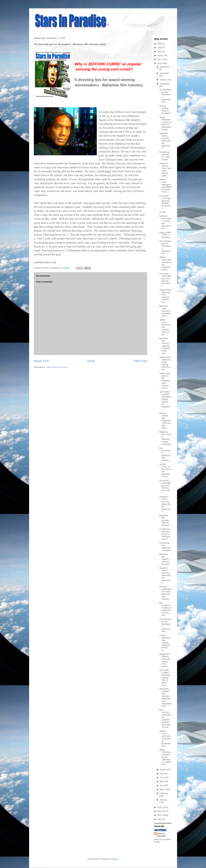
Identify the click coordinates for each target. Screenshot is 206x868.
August (163, 769)
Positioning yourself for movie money (165, 156)
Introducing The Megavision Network (165, 547)
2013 (160, 815)
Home (91, 361)
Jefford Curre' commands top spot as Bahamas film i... (165, 739)
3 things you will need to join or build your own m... (165, 534)
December (164, 67)
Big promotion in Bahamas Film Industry (165, 454)
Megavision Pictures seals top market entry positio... (165, 660)
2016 (160, 63)
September (165, 84)
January (163, 800)
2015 (160, 807)
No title (162, 212)
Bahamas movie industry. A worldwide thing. (165, 311)
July (162, 774)
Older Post (140, 361)
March (163, 789)
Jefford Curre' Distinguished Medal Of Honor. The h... (165, 186)
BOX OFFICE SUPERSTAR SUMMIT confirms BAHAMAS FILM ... (165, 719)
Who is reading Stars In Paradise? (165, 110)
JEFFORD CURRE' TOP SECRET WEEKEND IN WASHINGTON (165, 697)
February (164, 793)
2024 (160, 44)
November (164, 73)
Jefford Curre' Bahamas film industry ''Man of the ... (165, 327)
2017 (160, 59)
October (164, 80)
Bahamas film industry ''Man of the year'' (165, 520)
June (162, 777)
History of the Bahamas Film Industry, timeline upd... (165, 296)
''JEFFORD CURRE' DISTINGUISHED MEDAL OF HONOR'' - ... (165, 401)
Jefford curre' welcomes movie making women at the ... (165, 363)
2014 (160, 811)
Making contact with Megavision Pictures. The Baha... (165, 421)
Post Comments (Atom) (57, 367)
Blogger (115, 859)
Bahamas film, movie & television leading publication (165, 438)
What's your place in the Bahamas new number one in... (165, 381)
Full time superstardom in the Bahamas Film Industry (165, 593)
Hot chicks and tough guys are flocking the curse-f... (165, 202)
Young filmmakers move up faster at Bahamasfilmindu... (165, 123)
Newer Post (41, 361)
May (162, 781)
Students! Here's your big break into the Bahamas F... (165, 141)
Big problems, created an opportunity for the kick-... (165, 609)
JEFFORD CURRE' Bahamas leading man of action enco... (165, 678)
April (162, 785)
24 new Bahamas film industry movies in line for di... (165, 643)
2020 (160, 47)
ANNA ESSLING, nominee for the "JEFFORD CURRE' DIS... (165, 757)
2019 (160, 51)
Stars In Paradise (162, 835)
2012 (160, 819)
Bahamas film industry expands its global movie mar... (164, 346)
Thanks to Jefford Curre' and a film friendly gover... (165, 170)
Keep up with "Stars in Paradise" (165, 235)
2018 (160, 56)
